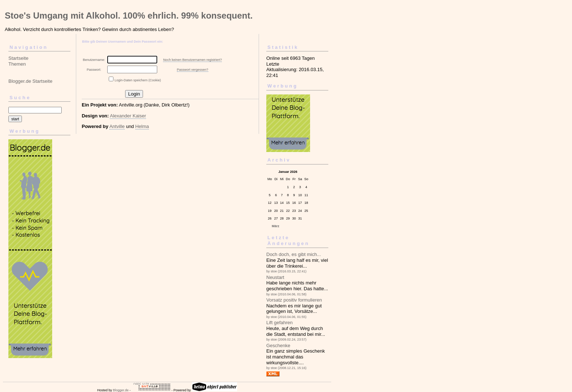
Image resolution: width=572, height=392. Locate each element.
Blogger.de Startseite (30, 81)
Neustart (275, 277)
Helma (142, 126)
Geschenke (278, 346)
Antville (117, 126)
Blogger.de (121, 390)
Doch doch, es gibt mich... (294, 254)
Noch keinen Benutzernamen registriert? (192, 60)
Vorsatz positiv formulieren (294, 300)
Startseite (18, 58)
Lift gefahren (279, 323)
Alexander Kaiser (128, 116)
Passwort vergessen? (193, 70)
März (276, 226)
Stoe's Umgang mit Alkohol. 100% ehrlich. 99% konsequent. (129, 15)
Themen (17, 64)
